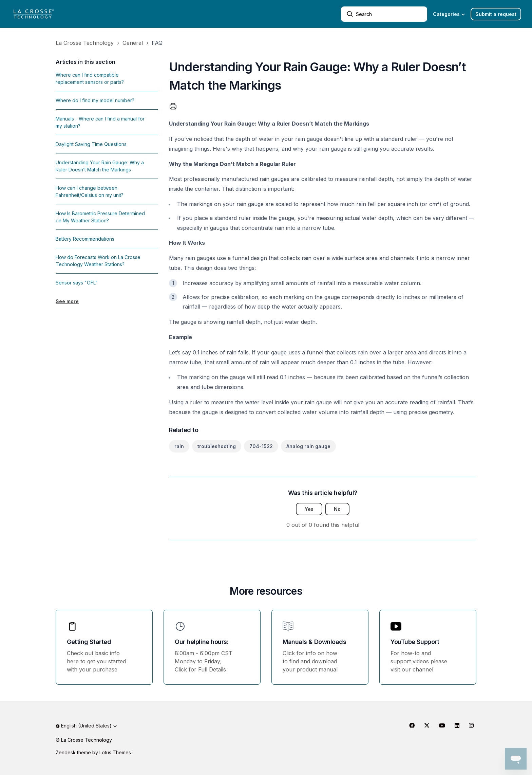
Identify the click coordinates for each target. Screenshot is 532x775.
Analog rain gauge (308, 446)
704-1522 (261, 446)
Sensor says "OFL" (77, 283)
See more (67, 301)
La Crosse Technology (85, 43)
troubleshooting (217, 446)
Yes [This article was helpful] (309, 509)
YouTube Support (415, 642)
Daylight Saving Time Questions (91, 144)
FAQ (157, 43)
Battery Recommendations (85, 239)
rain (179, 446)
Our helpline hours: (202, 642)
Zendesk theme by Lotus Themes (93, 752)
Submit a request (496, 14)
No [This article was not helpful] (337, 509)
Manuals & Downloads (314, 642)
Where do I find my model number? (95, 100)
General (133, 43)
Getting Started (89, 642)
